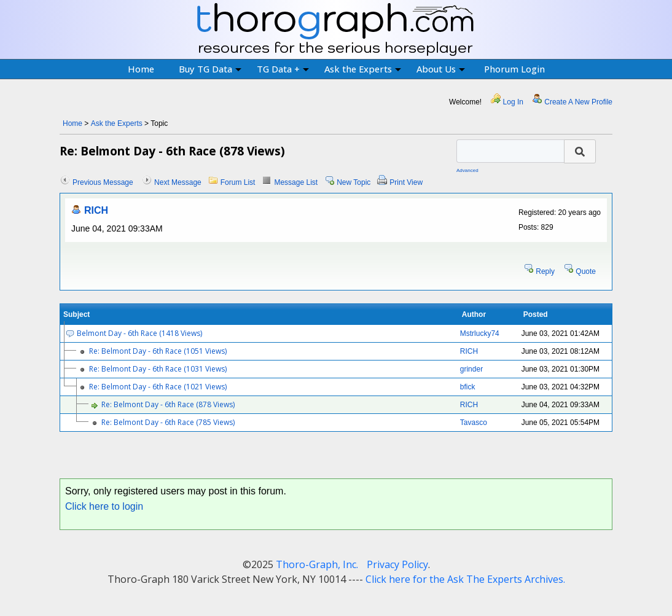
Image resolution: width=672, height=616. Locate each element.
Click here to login (104, 506)
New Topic (354, 182)
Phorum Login (514, 69)
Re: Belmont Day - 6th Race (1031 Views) (158, 369)
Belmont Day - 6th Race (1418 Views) (139, 333)
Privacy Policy (397, 564)
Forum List (238, 182)
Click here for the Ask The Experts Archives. (465, 579)
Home (141, 69)
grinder (471, 369)
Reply (545, 271)
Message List (296, 182)
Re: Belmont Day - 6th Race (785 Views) (168, 422)
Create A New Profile (578, 102)
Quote (586, 271)
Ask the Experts (363, 69)
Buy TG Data (210, 69)
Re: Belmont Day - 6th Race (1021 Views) (158, 387)
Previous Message (103, 182)
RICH (96, 210)
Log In (513, 102)
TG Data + (283, 69)
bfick (468, 387)
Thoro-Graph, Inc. (317, 564)
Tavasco (474, 423)
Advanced (467, 170)
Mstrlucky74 (480, 333)
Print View (406, 182)
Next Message (178, 182)
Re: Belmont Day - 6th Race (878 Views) (168, 404)
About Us (441, 69)
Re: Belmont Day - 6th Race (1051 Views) (158, 351)
